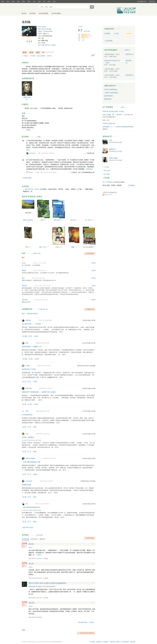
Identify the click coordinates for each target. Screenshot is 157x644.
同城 (29, 2)
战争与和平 (58, 220)
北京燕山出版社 (48, 31)
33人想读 (107, 174)
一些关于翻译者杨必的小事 (31, 462)
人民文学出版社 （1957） (112, 69)
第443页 (32, 603)
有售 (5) (130, 75)
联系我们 (106, 642)
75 (25, 404)
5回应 (35, 497)
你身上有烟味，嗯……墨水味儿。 (113, 115)
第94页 (31, 544)
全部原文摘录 (27, 178)
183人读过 (107, 171)
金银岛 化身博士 (28, 220)
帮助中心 (119, 642)
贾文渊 (49, 29)
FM (44, 2)
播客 (24, 2)
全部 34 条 (37, 253)
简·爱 (42, 220)
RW (27, 504)
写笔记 (26, 56)
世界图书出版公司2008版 (88, 481)
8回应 (35, 522)
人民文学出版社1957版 (89, 343)
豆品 (54, 2)
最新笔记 (42, 539)
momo (31, 172)
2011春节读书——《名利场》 (32, 324)
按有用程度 (25, 539)
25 (25, 522)
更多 (28, 130)
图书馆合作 (126, 642)
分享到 (49, 56)
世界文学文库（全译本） (49, 45)
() (39, 555)
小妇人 (58, 247)
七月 (27, 434)
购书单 (24, 13)
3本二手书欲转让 (108, 182)
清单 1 (105, 120)
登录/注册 (152, 2)
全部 (39, 137)
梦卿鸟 (24, 270)
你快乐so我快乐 (31, 458)
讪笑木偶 (25, 300)
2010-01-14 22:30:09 (40, 263)
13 (31, 404)
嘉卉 (23, 278)
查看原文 (89, 169)
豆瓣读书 (30, 7)
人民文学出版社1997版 (89, 458)
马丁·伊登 (88, 220)
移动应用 (133, 642)
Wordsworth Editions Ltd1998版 (86, 366)
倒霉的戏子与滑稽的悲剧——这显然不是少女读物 (39, 392)
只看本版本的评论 (32, 314)
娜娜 (73, 247)
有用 (94, 263)
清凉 (27, 411)
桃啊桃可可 (113, 149)
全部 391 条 (43, 309)
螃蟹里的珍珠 (33, 586)
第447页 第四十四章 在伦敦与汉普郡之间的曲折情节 (48, 583)
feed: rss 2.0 (108, 195)
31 (25, 474)
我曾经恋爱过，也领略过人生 (32, 347)
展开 (61, 332)
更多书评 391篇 (28, 527)
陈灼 (27, 343)
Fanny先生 (29, 481)
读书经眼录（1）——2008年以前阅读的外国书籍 (118, 127)
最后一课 (42, 247)
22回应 (36, 336)
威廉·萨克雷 (27, 97)
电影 (13, 2)
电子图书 (33, 13)
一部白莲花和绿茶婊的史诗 (31, 507)
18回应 (35, 474)
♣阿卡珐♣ (29, 388)
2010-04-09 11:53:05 (41, 300)
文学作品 (105, 123)
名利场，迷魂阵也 (28, 437)
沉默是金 (28, 320)
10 (32, 359)
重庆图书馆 (108, 99)
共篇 (40, 535)
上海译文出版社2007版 (89, 320)
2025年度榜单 (44, 13)
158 (26, 336)
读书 (8, 2)
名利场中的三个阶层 (29, 369)
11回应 (36, 404)
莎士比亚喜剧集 (88, 247)
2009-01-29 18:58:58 (38, 278)
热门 (23, 258)
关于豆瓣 (92, 642)
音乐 (18, 2)
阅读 (39, 2)
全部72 (127, 50)
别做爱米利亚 (26, 485)
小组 (34, 2)
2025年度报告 (56, 13)
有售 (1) (130, 54)
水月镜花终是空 (27, 415)
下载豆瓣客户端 (142, 2)
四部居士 (25, 286)
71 (25, 382)
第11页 (31, 564)
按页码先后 (34, 539)
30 (25, 497)
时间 (49, 2)
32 (25, 452)
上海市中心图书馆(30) (111, 93)
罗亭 (27, 247)
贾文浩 (44, 29)
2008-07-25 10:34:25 (40, 270)
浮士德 (73, 220)
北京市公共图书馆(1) (111, 90)
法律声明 (112, 642)
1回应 (35, 427)
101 (26, 359)
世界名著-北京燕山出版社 (110, 111)
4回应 (35, 452)
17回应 (37, 359)
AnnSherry (32, 153)
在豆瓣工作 (99, 642)
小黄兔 (28, 366)
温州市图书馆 (108, 96)
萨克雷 (44, 27)
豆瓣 (3, 2)
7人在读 (106, 167)
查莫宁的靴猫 (113, 158)
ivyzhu (24, 263)
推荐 (93, 55)
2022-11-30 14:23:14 (41, 286)
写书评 (33, 56)
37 (25, 427)
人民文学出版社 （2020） (112, 75)
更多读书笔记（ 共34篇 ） (87, 622)
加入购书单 (42, 56)
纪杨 (110, 140)
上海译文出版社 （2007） (112, 54)
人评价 (87, 31)
